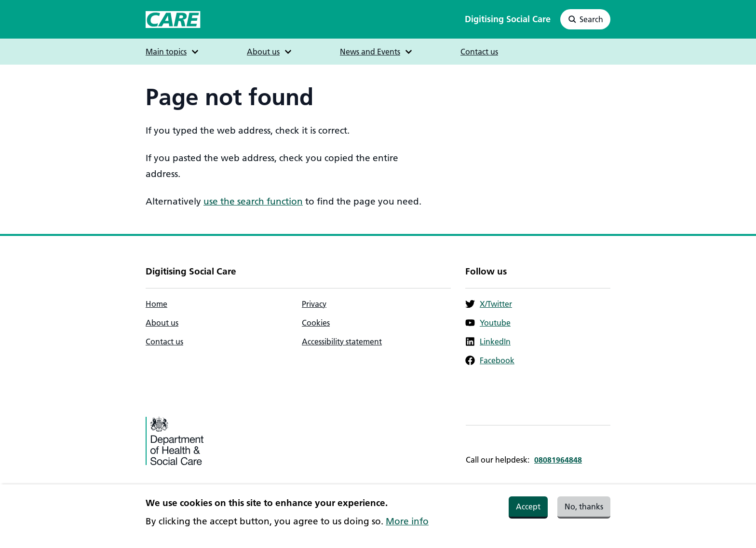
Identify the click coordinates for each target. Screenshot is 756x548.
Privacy (314, 304)
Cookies (316, 323)
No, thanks (584, 511)
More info (407, 526)
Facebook (490, 360)
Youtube (488, 323)
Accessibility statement (342, 342)
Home (156, 304)
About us (162, 323)
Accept (528, 511)
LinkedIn (488, 342)
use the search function (253, 201)
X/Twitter (489, 304)
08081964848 (558, 460)
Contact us (479, 52)
